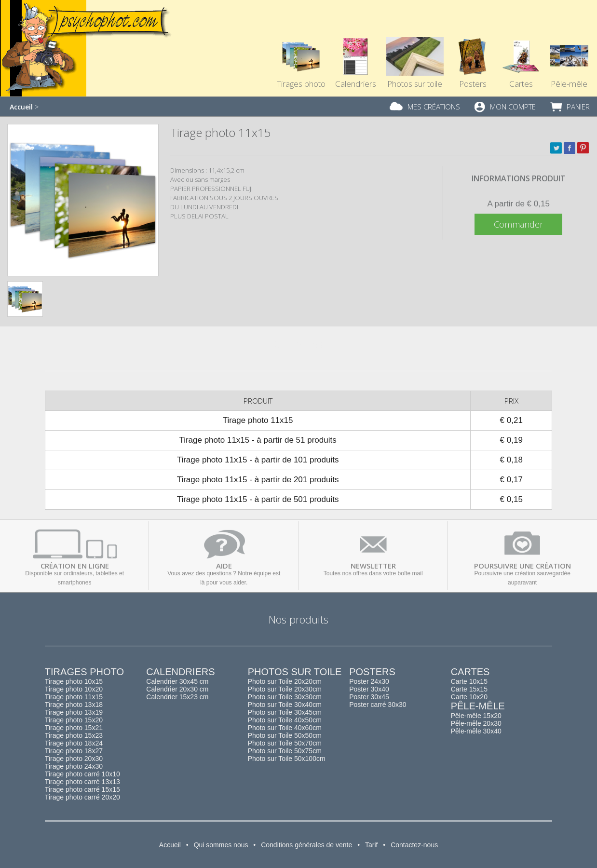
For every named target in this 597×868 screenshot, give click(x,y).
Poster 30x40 (369, 689)
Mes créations (434, 107)
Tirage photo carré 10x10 (82, 774)
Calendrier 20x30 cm (177, 689)
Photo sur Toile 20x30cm (285, 689)
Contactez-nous (414, 845)
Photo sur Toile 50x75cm (285, 751)
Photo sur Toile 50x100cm (287, 759)
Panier (578, 107)
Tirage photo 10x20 (74, 689)
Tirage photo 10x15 (74, 681)
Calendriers (356, 46)
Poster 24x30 (369, 681)
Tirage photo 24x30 (74, 766)
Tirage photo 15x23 (74, 735)
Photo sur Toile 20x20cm (285, 681)
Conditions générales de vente (306, 845)
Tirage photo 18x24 (74, 743)
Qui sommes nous (221, 845)
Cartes (521, 46)
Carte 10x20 (469, 697)
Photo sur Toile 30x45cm (285, 712)
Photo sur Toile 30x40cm (285, 705)
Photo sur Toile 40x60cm (285, 728)
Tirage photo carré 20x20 (82, 797)
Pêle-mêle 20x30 (476, 723)
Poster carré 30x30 (378, 705)
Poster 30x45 (369, 697)
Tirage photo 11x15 (74, 697)
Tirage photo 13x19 (74, 712)
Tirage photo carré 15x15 (82, 789)
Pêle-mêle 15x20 (476, 716)
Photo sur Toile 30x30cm (285, 697)
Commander (518, 224)
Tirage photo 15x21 (74, 728)
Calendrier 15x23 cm (177, 697)
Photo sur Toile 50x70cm (285, 743)
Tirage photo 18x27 (74, 751)
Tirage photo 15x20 (74, 720)
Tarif (371, 845)
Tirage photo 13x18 (74, 705)
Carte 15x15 (469, 689)
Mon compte (513, 107)
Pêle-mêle (478, 706)
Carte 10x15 (469, 681)
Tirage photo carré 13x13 (82, 782)
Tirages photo (301, 46)
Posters (473, 46)
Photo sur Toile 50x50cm (285, 735)
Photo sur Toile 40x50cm (285, 720)
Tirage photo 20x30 (74, 759)
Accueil (21, 107)
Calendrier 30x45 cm (177, 681)
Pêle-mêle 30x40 (476, 731)
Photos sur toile (415, 46)
